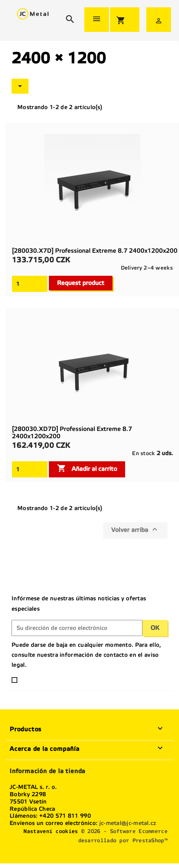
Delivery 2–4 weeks (147, 268)
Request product (81, 283)
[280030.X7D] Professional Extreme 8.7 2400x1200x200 (95, 251)
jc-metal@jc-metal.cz (128, 823)
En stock (143, 453)
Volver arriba (135, 529)
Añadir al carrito (87, 468)
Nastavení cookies (51, 831)
